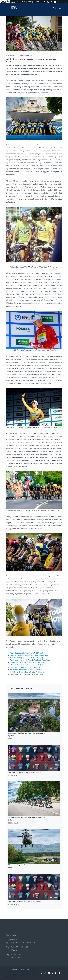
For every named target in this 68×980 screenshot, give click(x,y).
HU (52, 8)
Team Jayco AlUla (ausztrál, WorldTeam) (27, 653)
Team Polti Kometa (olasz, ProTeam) (25, 667)
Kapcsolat (24, 974)
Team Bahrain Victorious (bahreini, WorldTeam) (30, 655)
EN (56, 8)
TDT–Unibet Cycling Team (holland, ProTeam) (29, 665)
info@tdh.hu (16, 954)
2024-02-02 (11, 55)
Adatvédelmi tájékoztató (18, 972)
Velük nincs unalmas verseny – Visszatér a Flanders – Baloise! (32, 60)
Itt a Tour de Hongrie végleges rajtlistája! (25, 772)
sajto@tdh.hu (17, 957)
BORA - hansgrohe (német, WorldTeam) (27, 658)
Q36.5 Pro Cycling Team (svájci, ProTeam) (27, 672)
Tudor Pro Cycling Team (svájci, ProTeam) (27, 663)
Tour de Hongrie (25, 55)
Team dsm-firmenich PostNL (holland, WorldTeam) (31, 660)
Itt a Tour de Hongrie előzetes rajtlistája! (24, 901)
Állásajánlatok (12, 974)
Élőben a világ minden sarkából (21, 865)
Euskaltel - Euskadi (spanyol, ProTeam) (26, 670)
